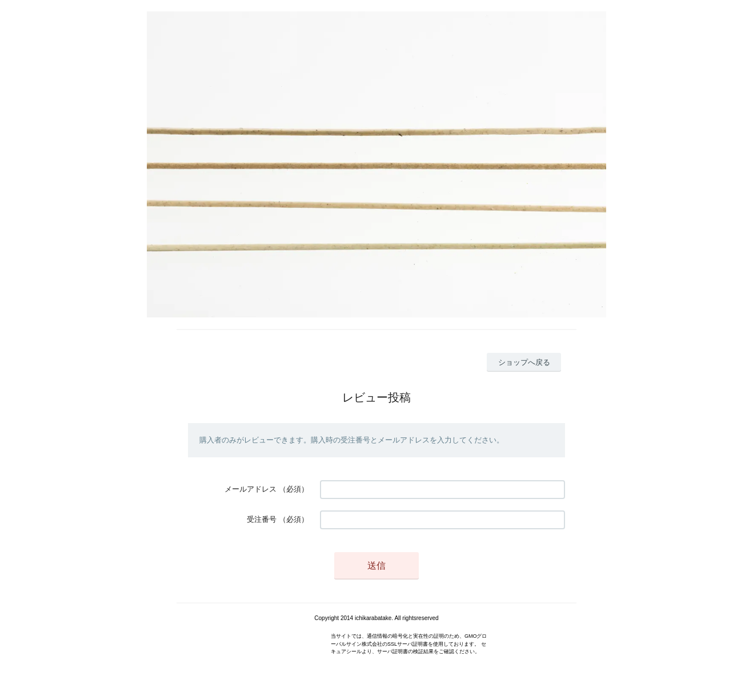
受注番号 (262, 519)
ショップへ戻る (524, 362)
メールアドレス (251, 489)
